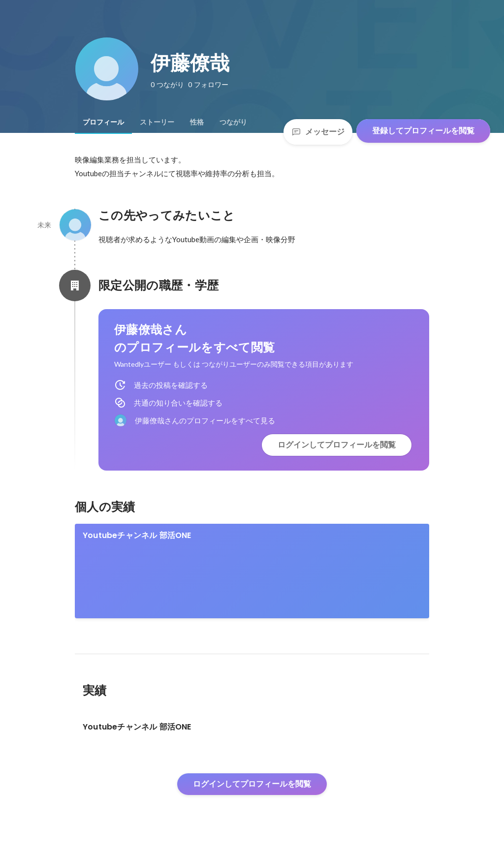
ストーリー (157, 122)
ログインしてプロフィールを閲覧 (337, 445)
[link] (252, 571)
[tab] (103, 122)
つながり (233, 122)
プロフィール (103, 122)
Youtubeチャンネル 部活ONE (137, 535)
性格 (197, 122)
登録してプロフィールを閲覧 (423, 131)
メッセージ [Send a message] (318, 132)
